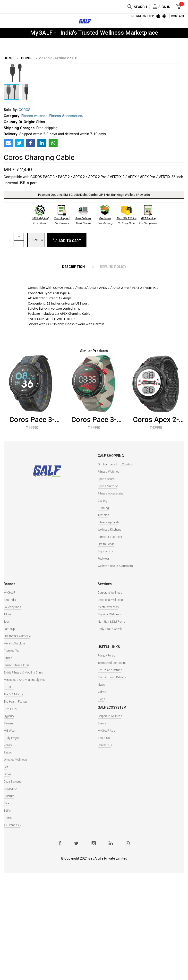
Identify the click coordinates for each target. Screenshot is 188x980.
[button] (24, 68)
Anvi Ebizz (10, 709)
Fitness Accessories (66, 116)
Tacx (7, 622)
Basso (8, 753)
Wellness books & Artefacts (115, 566)
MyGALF (9, 593)
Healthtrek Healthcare (17, 636)
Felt (6, 767)
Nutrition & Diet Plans (111, 622)
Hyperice (9, 716)
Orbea (7, 774)
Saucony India (13, 607)
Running (103, 508)
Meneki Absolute (14, 643)
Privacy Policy (106, 656)
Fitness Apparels (109, 522)
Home (9, 58)
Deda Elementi (13, 782)
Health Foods (106, 544)
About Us (104, 738)
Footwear (103, 559)
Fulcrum (9, 796)
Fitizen (8, 658)
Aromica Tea (11, 651)
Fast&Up (9, 629)
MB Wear (9, 731)
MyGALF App (106, 731)
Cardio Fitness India (17, 665)
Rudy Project (12, 738)
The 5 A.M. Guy (14, 694)
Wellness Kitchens (110, 530)
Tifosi (7, 614)
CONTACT (178, 16)
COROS (26, 58)
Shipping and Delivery (112, 677)
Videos (102, 692)
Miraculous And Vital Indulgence (24, 680)
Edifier (8, 811)
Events (102, 723)
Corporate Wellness (110, 593)
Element (9, 723)
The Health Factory (16, 702)
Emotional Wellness (110, 600)
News (101, 685)
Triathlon (103, 515)
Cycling (103, 501)
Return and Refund (110, 670)
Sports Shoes (106, 479)
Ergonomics (105, 551)
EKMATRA (10, 789)
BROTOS (9, 687)
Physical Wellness (109, 614)
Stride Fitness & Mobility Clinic (23, 673)
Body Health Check (110, 629)
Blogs (101, 699)
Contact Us (105, 745)
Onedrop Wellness (15, 760)
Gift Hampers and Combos (115, 464)
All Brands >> (13, 825)
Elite (6, 803)
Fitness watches (34, 116)
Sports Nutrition (108, 486)
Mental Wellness (108, 607)
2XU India (10, 600)
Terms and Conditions (112, 663)
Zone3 (8, 745)
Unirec (8, 818)
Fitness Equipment (110, 537)
